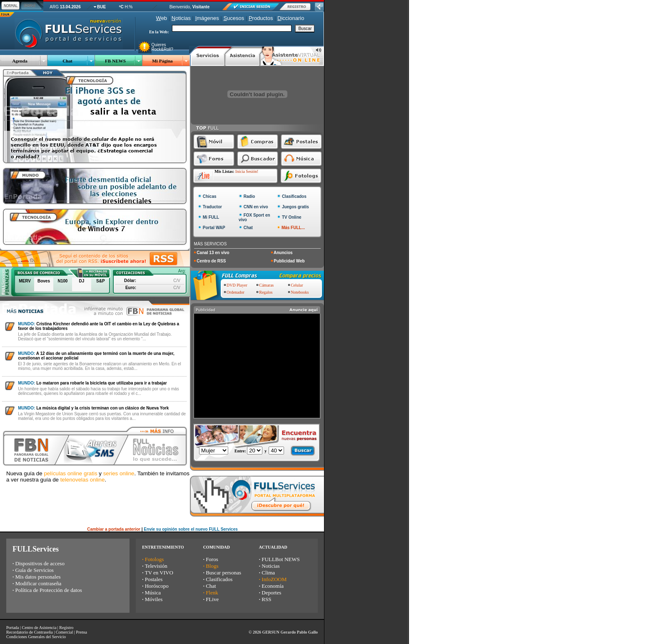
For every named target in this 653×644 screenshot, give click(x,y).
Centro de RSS (211, 261)
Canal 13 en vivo (213, 253)
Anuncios (283, 253)
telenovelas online (83, 480)
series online (119, 473)
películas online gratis (70, 473)
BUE (101, 7)
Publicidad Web (289, 261)
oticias (181, 18)
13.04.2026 (70, 7)
